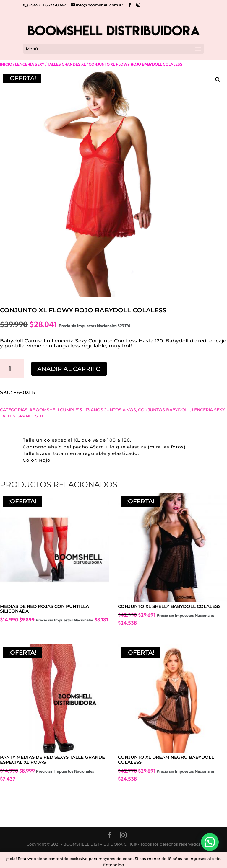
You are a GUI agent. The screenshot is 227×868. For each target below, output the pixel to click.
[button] (218, 80)
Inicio (6, 64)
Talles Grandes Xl (67, 64)
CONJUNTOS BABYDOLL (164, 410)
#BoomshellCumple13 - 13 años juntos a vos (83, 410)
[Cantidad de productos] (12, 368)
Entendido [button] (113, 865)
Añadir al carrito (69, 369)
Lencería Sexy (30, 64)
